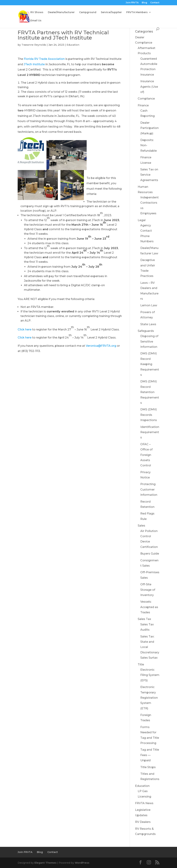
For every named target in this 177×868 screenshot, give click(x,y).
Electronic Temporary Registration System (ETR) (149, 698)
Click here (25, 329)
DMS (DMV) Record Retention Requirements (150, 392)
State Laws (148, 324)
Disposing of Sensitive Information (149, 341)
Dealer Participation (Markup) (149, 128)
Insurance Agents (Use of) (149, 87)
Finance (143, 105)
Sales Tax (144, 619)
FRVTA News (144, 803)
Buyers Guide (150, 554)
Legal (142, 220)
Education (73, 45)
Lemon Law (149, 305)
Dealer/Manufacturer (61, 12)
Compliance (146, 99)
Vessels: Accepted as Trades (149, 607)
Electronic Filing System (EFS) (150, 675)
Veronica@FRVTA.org (101, 346)
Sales (141, 526)
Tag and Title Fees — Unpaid (150, 755)
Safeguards (146, 331)
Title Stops (148, 767)
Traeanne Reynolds (34, 45)
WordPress (82, 863)
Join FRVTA (132, 3)
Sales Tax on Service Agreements (149, 175)
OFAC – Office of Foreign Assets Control (146, 455)
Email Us (36, 21)
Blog (144, 3)
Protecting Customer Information (149, 489)
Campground (88, 12)
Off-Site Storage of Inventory (148, 590)
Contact (155, 3)
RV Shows (37, 12)
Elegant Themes (45, 863)
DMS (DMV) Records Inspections (149, 415)
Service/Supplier (111, 12)
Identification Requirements (150, 432)
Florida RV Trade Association (44, 59)
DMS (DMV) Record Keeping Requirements (150, 364)
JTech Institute (34, 64)
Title (141, 664)
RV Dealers (143, 822)
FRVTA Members (137, 12)
